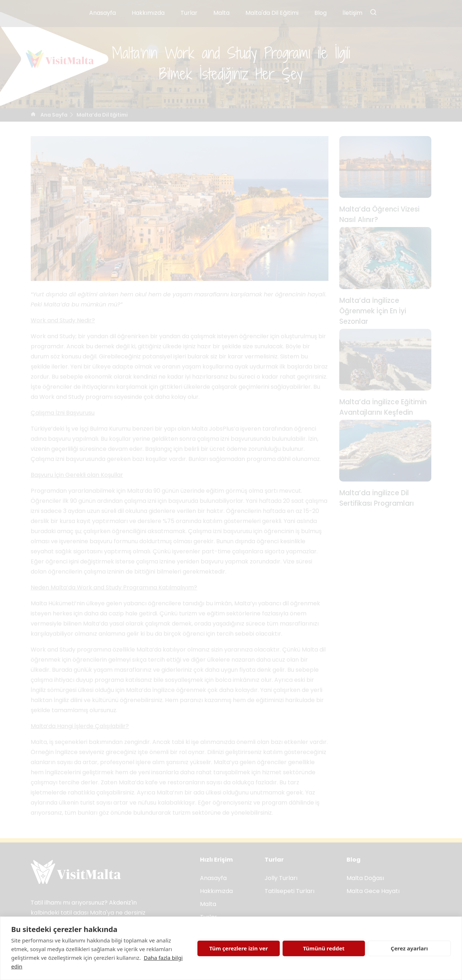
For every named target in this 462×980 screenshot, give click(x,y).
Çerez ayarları (409, 948)
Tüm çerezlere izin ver (239, 948)
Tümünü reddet (324, 948)
